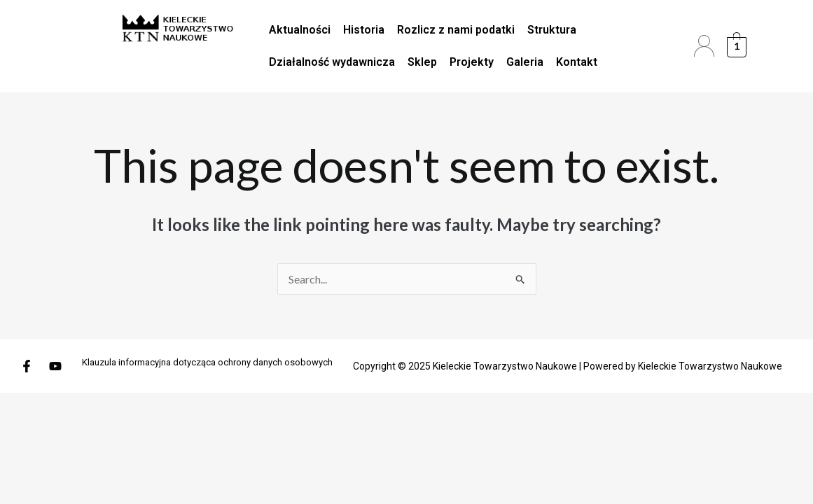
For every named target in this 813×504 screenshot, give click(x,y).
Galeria (525, 62)
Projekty (472, 62)
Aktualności (300, 30)
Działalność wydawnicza (332, 62)
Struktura (552, 30)
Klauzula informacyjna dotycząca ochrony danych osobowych (207, 362)
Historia (364, 30)
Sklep (422, 62)
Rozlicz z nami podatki (456, 30)
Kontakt (577, 62)
